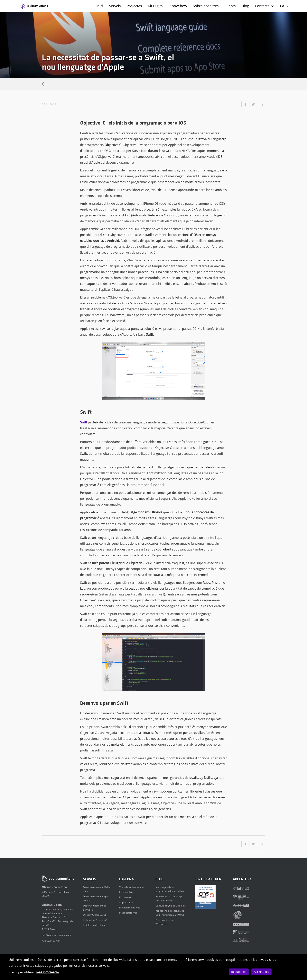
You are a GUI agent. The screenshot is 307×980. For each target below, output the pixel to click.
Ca (284, 6)
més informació (47, 972)
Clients (230, 6)
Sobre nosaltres (206, 6)
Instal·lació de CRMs (94, 925)
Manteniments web (130, 908)
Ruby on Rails (126, 892)
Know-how (178, 6)
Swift (84, 422)
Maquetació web (128, 913)
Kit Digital (156, 6)
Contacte (265, 6)
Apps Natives (126, 902)
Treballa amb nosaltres (132, 887)
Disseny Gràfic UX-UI (94, 915)
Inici (100, 6)
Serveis (115, 6)
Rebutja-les (239, 972)
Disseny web (126, 897)
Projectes (134, 6)
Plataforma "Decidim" (95, 920)
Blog (245, 6)
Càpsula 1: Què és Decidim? (171, 906)
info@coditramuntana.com (56, 935)
